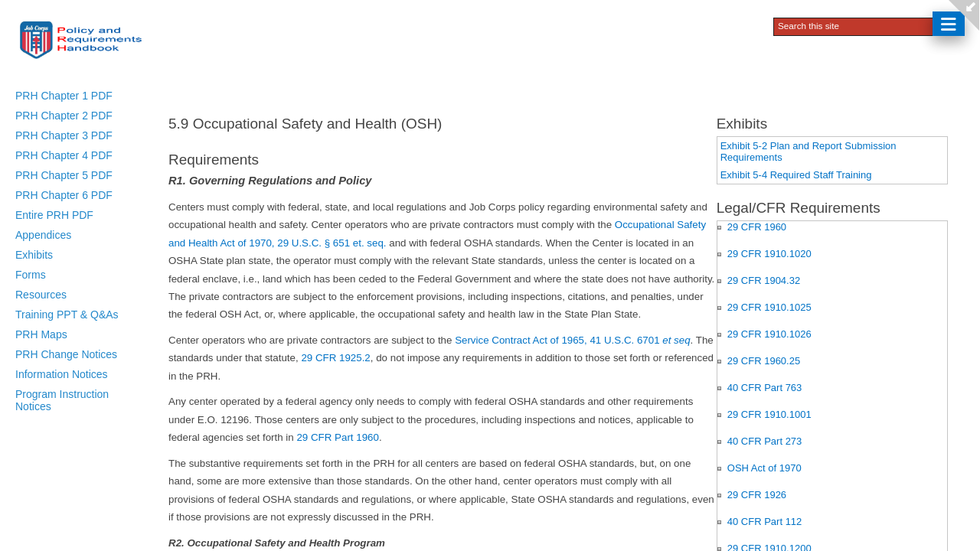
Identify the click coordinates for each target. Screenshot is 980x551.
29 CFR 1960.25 (764, 361)
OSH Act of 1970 (764, 468)
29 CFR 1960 (757, 227)
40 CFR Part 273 (765, 441)
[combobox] (854, 25)
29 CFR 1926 (757, 495)
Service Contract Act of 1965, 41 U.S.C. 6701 (572, 340)
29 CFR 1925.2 (335, 358)
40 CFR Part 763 (765, 388)
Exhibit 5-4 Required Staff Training (796, 175)
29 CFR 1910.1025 (769, 307)
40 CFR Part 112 (765, 522)
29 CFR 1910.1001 (769, 414)
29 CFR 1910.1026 (769, 334)
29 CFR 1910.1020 (769, 254)
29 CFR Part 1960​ (337, 437)
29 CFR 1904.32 (764, 280)
